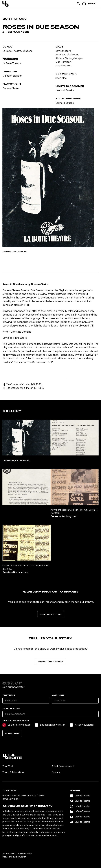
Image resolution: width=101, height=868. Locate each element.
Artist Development (63, 766)
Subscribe (12, 733)
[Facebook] (84, 796)
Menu (92, 4)
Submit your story (50, 661)
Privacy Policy (26, 854)
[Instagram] (84, 806)
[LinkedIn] (84, 812)
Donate (56, 772)
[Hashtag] (84, 822)
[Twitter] (84, 801)
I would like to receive (16, 721)
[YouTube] (84, 817)
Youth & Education (13, 772)
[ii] (92, 326)
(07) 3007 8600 (11, 799)
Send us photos (51, 614)
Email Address (11, 709)
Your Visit (8, 766)
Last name (58, 695)
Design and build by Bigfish (14, 857)
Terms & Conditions (11, 854)
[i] (28, 305)
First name (9, 695)
